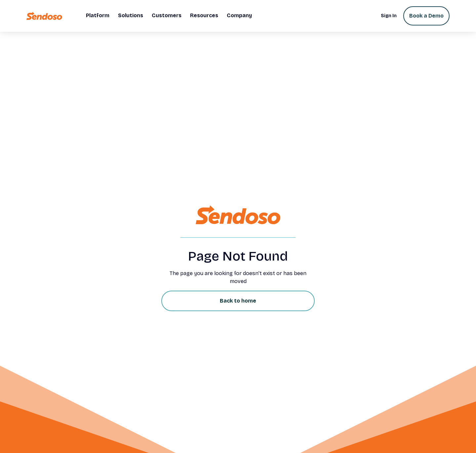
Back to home (238, 301)
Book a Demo (426, 16)
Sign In (389, 16)
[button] (98, 16)
